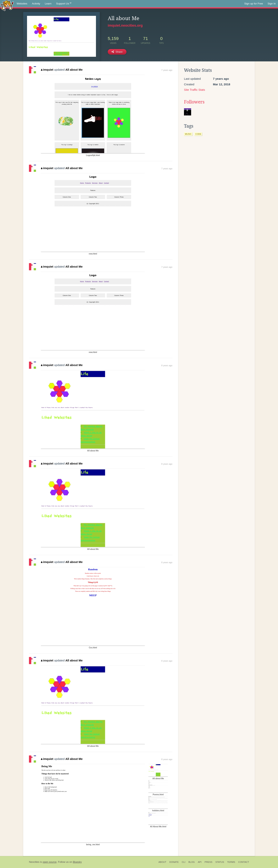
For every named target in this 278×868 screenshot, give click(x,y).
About (162, 862)
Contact (244, 862)
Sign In (272, 4)
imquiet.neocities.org (125, 25)
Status (220, 862)
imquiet (47, 70)
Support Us (64, 4)
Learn (48, 4)
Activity (36, 4)
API (200, 862)
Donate (174, 862)
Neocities (34, 862)
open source (50, 862)
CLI (184, 862)
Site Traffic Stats (195, 90)
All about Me (74, 70)
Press (208, 862)
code (198, 134)
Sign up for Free (254, 4)
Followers (194, 102)
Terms (231, 862)
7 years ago (167, 70)
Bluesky (77, 862)
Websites (22, 4)
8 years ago (167, 365)
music (188, 134)
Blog (192, 862)
